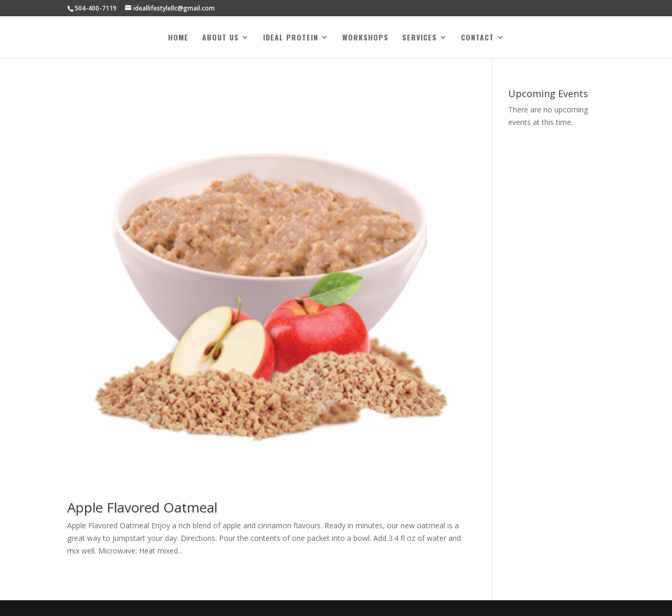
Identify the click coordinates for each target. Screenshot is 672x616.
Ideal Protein (291, 38)
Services (419, 38)
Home (178, 38)
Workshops (365, 38)
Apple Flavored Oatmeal (142, 507)
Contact (477, 38)
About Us (220, 38)
